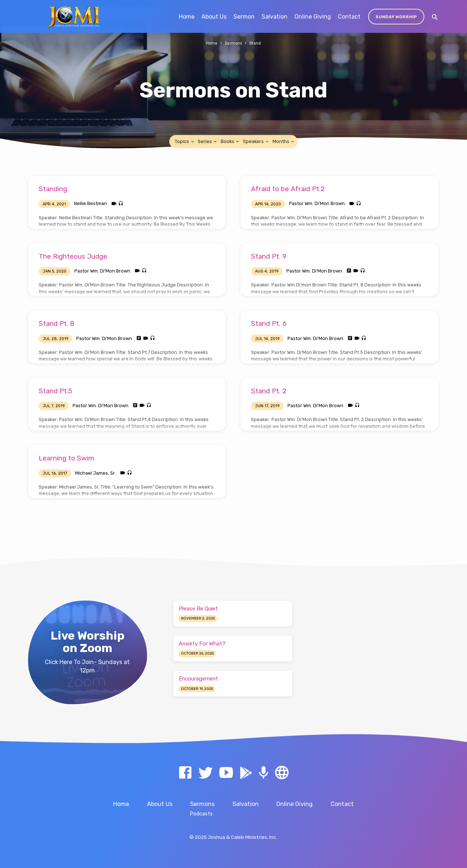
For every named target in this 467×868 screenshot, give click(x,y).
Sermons (233, 43)
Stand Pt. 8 (57, 324)
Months (284, 141)
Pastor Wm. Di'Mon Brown (317, 203)
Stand (257, 43)
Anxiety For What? (202, 644)
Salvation (275, 17)
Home (187, 17)
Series (208, 141)
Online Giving (313, 17)
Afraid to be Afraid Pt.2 (288, 189)
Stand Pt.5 (55, 391)
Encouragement (198, 679)
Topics (185, 141)
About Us (214, 17)
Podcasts (201, 814)
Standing (53, 189)
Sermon (244, 17)
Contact (349, 17)
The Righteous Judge (73, 256)
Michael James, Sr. (95, 473)
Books (230, 141)
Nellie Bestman (90, 203)
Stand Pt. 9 (269, 256)
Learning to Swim (66, 458)
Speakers (256, 141)
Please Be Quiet (198, 609)
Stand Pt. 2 (269, 391)
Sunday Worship (396, 17)
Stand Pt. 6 (269, 324)
